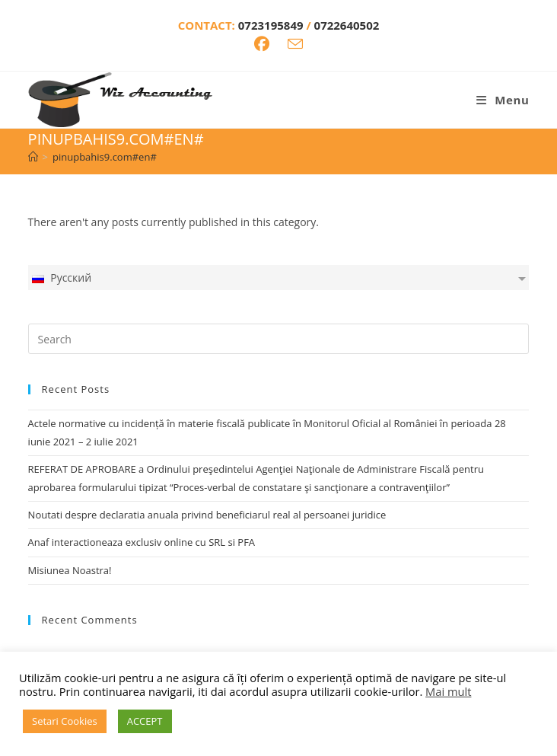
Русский (61, 278)
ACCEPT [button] (145, 721)
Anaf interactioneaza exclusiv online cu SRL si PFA (142, 542)
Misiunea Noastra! (70, 570)
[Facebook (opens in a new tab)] (262, 44)
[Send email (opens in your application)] (295, 44)
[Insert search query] (279, 339)
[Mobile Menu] (503, 100)
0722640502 (347, 25)
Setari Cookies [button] (65, 721)
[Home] (33, 157)
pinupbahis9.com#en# (105, 157)
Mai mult (448, 691)
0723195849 (272, 25)
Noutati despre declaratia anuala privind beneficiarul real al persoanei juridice (207, 515)
